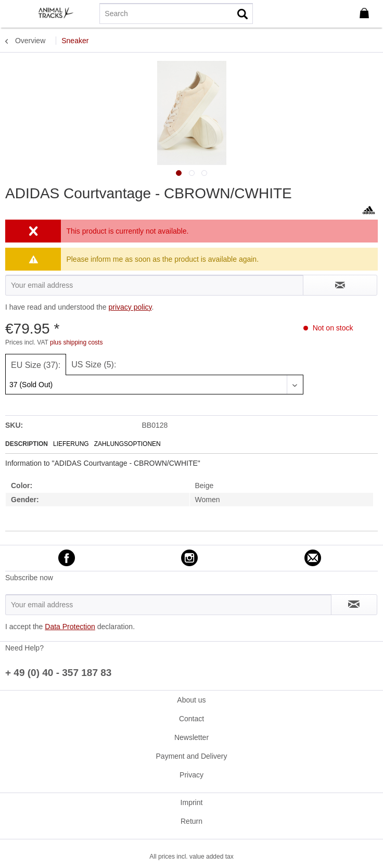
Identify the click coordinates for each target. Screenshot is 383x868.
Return (191, 821)
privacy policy (130, 307)
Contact (191, 719)
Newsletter (191, 737)
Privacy (191, 775)
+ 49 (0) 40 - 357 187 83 (58, 673)
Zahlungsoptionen (127, 444)
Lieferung (71, 444)
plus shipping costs (76, 342)
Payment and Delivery (192, 756)
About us (191, 700)
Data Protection (70, 627)
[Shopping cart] (366, 14)
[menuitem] (15, 13)
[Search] (176, 14)
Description (27, 444)
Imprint (192, 802)
